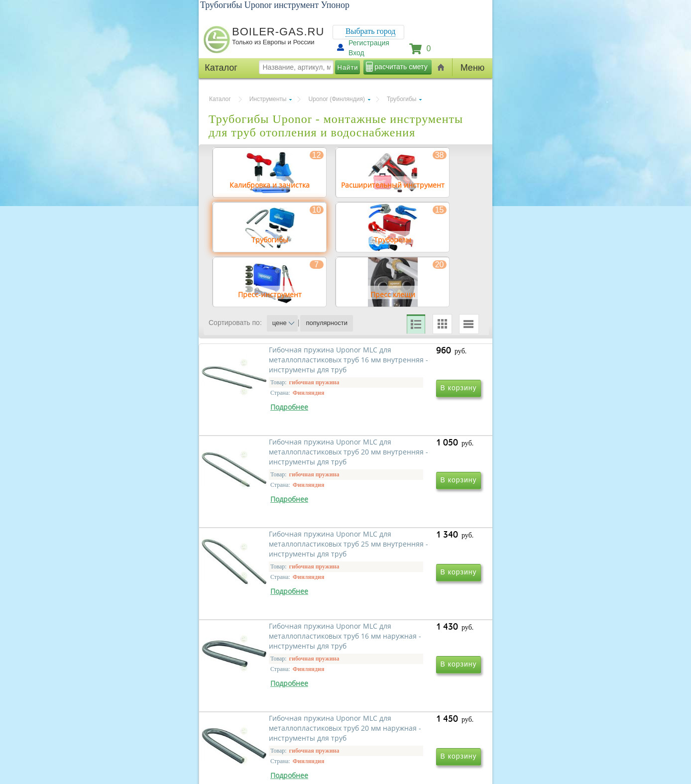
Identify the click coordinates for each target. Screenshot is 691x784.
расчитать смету (401, 67)
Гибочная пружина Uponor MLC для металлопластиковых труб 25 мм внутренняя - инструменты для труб (278, 605)
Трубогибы (402, 99)
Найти (348, 67)
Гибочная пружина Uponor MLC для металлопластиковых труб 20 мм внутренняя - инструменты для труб (413, 462)
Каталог (220, 99)
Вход (356, 53)
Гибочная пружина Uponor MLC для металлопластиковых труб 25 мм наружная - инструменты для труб (413, 748)
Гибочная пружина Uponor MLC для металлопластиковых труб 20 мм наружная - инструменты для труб (278, 748)
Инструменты (268, 99)
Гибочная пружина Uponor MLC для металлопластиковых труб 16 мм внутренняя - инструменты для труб (278, 462)
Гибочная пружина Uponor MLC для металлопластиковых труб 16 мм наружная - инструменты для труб (413, 605)
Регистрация (369, 43)
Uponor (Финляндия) (336, 99)
